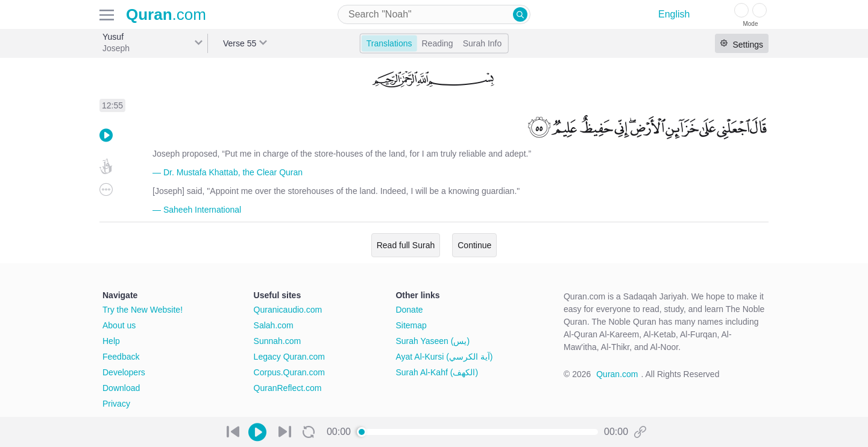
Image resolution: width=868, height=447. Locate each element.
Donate (409, 310)
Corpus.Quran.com (289, 372)
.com (166, 14)
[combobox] (434, 14)
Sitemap (411, 325)
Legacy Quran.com (289, 357)
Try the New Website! (143, 310)
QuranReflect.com (288, 388)
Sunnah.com (278, 341)
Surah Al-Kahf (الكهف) (437, 372)
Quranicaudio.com (288, 310)
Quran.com (617, 374)
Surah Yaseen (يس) (432, 341)
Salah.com (274, 325)
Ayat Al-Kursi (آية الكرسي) (444, 357)
